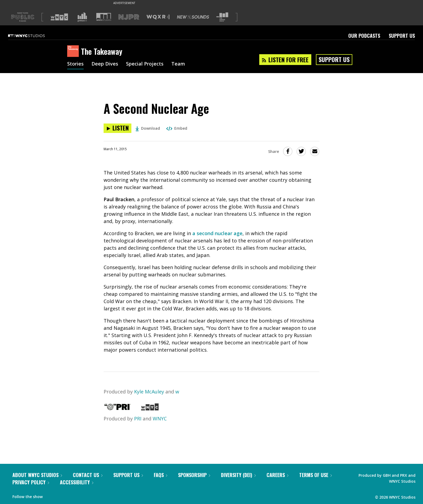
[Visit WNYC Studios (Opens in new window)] (104, 17)
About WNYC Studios (37, 475)
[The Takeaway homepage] (74, 52)
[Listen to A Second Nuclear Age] (117, 128)
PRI (138, 419)
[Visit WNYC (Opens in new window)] (59, 17)
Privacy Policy (31, 482)
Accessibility (77, 482)
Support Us (402, 36)
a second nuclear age (217, 233)
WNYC (160, 419)
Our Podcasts (364, 36)
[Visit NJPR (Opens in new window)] (129, 17)
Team (178, 64)
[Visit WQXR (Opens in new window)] (158, 17)
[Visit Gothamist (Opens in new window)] (82, 17)
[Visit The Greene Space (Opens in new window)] (222, 17)
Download (148, 128)
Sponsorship (194, 475)
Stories (75, 64)
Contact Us (88, 475)
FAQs (161, 475)
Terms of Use (315, 475)
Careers (277, 475)
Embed (177, 128)
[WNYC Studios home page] (33, 36)
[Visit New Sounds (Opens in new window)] (193, 17)
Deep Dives (105, 64)
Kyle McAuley (149, 392)
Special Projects (145, 64)
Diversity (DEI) (238, 475)
